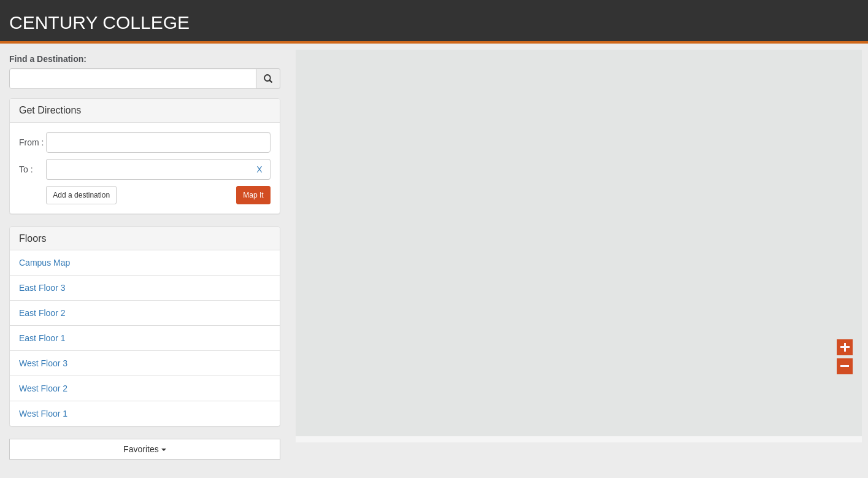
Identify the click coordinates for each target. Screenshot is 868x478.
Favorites (144, 449)
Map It (253, 195)
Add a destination (81, 195)
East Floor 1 (42, 338)
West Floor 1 (43, 414)
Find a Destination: (48, 59)
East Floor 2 (42, 313)
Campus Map (44, 263)
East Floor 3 (42, 288)
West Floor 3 (43, 363)
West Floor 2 (43, 388)
